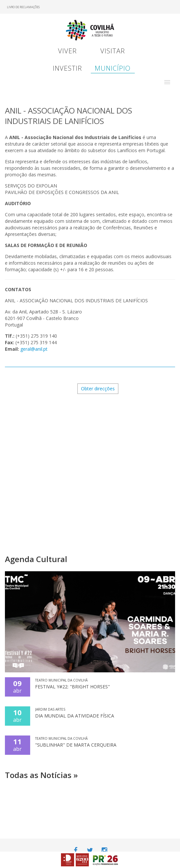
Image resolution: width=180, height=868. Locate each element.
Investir (67, 68)
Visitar (113, 51)
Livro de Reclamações (23, 7)
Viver (67, 51)
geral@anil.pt (34, 349)
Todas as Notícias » (41, 775)
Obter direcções (98, 389)
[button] (167, 82)
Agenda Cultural (36, 559)
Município (113, 68)
